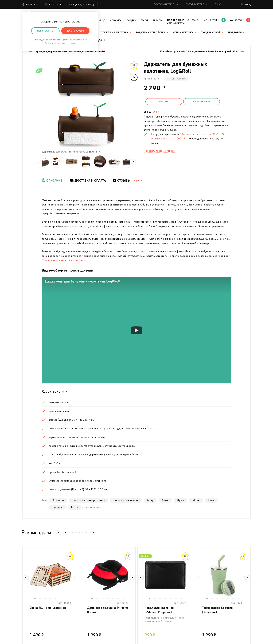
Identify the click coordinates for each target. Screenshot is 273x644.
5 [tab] (57, 599)
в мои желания (201, 102)
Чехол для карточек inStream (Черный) (159, 610)
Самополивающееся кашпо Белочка (63, 260)
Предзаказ (164, 102)
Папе (211, 500)
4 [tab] (52, 599)
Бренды (157, 20)
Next (133, 162)
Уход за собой (211, 32)
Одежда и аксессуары (114, 32)
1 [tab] (36, 599)
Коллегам (58, 500)
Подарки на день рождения (89, 500)
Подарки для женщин (126, 500)
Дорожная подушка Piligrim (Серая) (108, 610)
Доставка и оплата (87, 180)
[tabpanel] (50, 575)
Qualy (155, 112)
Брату (75, 507)
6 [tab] (120, 599)
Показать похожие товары (159, 151)
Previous (38, 162)
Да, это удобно (75, 31)
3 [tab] (47, 599)
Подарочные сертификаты (176, 22)
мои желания (212, 20)
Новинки (116, 20)
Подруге (57, 507)
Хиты (145, 20)
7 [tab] (125, 599)
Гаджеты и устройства (151, 32)
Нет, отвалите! (45, 31)
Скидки (131, 20)
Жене (165, 500)
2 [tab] (42, 599)
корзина (240, 20)
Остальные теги (92, 507)
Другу (180, 500)
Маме (196, 500)
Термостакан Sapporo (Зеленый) (217, 610)
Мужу (150, 500)
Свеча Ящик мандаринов (48, 608)
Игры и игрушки (183, 32)
